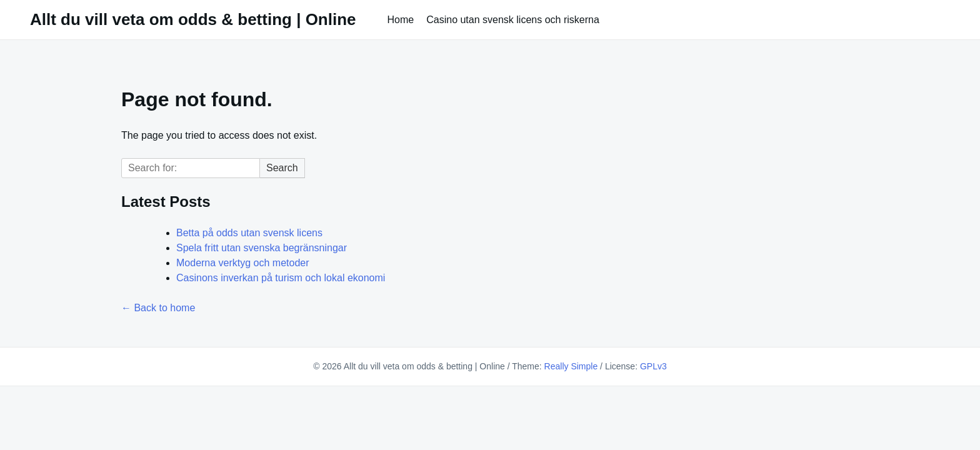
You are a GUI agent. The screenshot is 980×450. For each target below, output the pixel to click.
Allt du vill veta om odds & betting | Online (193, 19)
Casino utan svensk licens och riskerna (513, 20)
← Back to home (158, 308)
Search (282, 168)
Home (401, 20)
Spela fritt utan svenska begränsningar (262, 248)
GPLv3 (653, 366)
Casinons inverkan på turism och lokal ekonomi (281, 278)
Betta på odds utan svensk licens (249, 233)
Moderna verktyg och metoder (243, 263)
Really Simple (571, 366)
